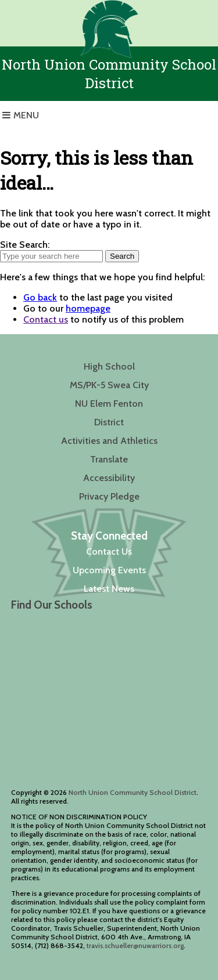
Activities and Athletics (109, 441)
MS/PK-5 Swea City (109, 385)
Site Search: (25, 245)
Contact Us (109, 552)
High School (109, 366)
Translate (109, 459)
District (109, 422)
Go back (40, 297)
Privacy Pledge (109, 496)
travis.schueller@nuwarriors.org (135, 945)
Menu (26, 115)
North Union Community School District (133, 792)
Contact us (46, 319)
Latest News (109, 589)
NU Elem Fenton (109, 404)
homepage (88, 308)
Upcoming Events (109, 570)
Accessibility (109, 478)
